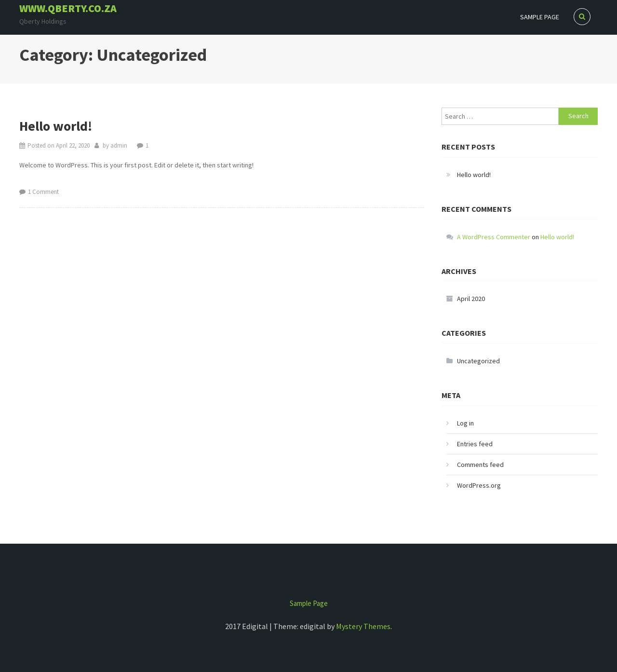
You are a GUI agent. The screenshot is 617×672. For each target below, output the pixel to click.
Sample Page (540, 17)
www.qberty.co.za (68, 8)
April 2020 (471, 299)
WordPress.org (479, 485)
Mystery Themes (363, 626)
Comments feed (480, 465)
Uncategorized (478, 361)
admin (119, 145)
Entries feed (475, 444)
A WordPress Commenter (494, 237)
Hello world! (56, 126)
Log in (465, 423)
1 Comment (43, 192)
